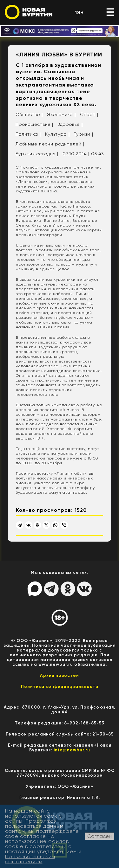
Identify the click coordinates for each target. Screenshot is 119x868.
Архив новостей (60, 675)
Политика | (28, 134)
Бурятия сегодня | (37, 154)
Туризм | (84, 134)
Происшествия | (34, 124)
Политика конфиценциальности (60, 687)
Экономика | (61, 114)
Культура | (57, 134)
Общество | (29, 114)
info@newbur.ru (72, 750)
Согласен (99, 836)
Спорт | (89, 114)
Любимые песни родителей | (50, 144)
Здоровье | (70, 124)
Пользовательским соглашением (30, 859)
